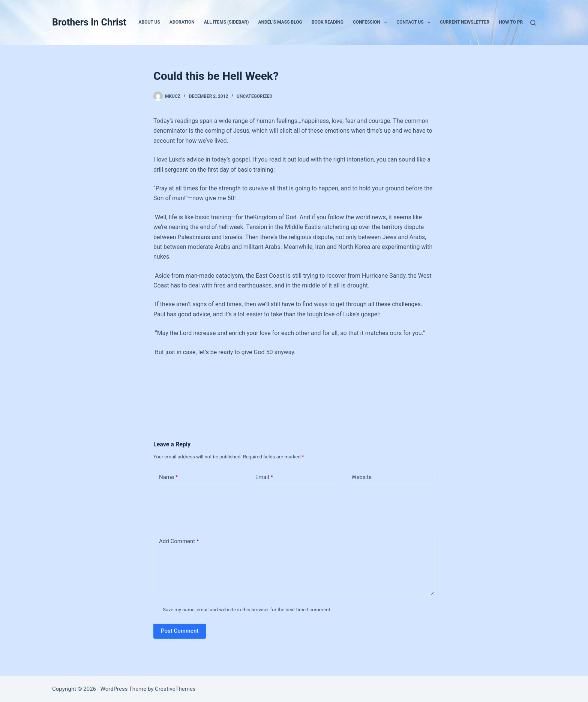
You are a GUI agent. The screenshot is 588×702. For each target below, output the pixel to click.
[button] (385, 22)
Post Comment (180, 631)
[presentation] (205, 507)
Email (264, 477)
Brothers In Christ (89, 22)
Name (169, 477)
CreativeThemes (175, 689)
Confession (371, 22)
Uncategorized (254, 96)
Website (361, 477)
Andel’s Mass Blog (280, 22)
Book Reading (328, 22)
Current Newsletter (465, 22)
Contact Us (415, 22)
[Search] (533, 23)
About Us (149, 22)
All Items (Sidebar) (226, 22)
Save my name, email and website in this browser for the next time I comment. (247, 610)
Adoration (182, 22)
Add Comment (179, 541)
